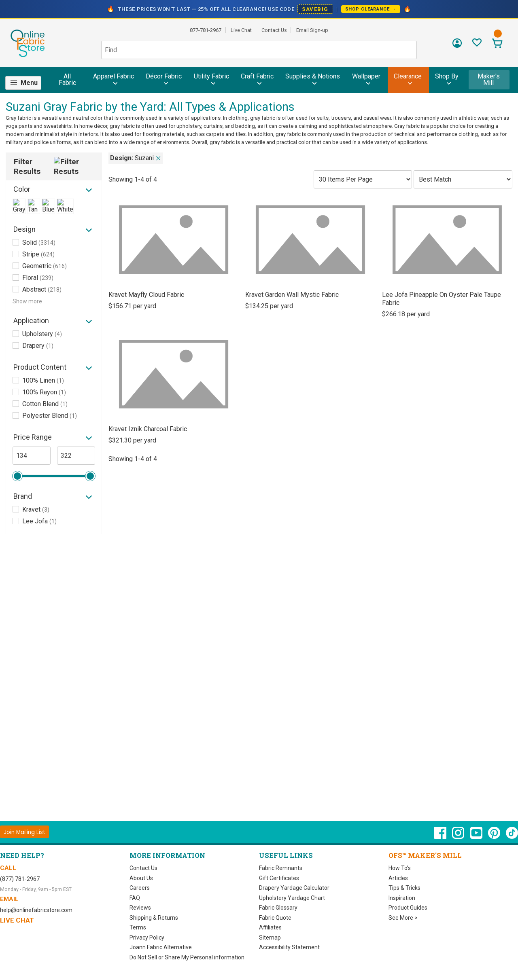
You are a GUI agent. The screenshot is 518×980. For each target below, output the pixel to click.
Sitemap (270, 938)
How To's (400, 868)
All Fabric (67, 79)
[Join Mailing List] (24, 832)
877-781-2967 (206, 30)
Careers (140, 888)
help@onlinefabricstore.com (36, 910)
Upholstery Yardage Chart (292, 898)
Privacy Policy (147, 938)
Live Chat (241, 30)
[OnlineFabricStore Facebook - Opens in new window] (441, 837)
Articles (398, 878)
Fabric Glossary (278, 908)
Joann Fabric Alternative (161, 947)
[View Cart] (497, 44)
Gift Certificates (279, 878)
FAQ (135, 898)
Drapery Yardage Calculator (294, 888)
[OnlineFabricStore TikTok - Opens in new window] (512, 837)
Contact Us (274, 30)
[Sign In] (457, 46)
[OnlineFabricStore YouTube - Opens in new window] (477, 837)
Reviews (140, 908)
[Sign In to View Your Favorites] (477, 45)
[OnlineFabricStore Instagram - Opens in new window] (459, 837)
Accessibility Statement (289, 947)
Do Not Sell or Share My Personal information (187, 957)
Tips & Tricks (404, 888)
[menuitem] (27, 83)
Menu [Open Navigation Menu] (29, 83)
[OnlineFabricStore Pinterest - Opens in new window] (495, 837)
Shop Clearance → (371, 9)
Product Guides (408, 908)
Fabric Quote (275, 918)
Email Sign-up (312, 30)
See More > (403, 918)
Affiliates (270, 927)
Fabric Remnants (281, 868)
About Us (141, 878)
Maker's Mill (489, 79)
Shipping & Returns (154, 918)
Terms (138, 927)
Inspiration (402, 898)
